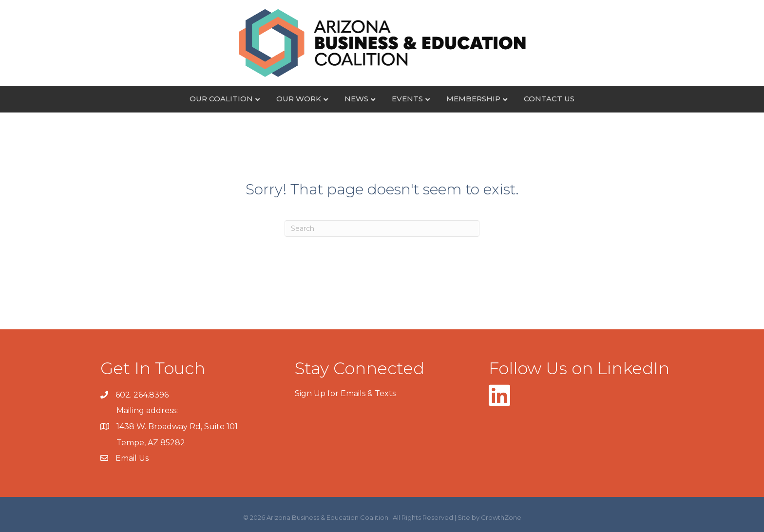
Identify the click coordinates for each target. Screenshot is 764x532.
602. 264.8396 (142, 395)
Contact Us (549, 99)
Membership (473, 99)
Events (407, 99)
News (356, 99)
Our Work (299, 99)
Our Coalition (221, 99)
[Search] (382, 228)
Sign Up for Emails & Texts (345, 393)
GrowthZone (501, 517)
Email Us (132, 458)
